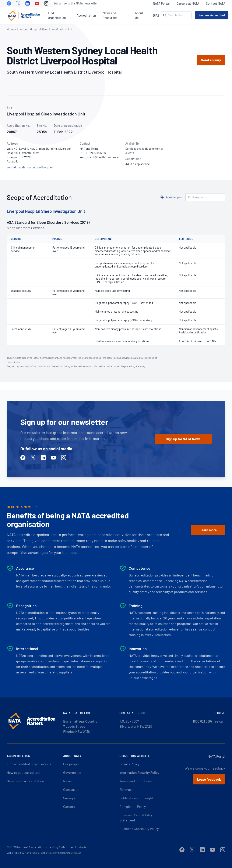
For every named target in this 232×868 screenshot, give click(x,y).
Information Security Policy (139, 772)
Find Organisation (57, 15)
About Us (139, 15)
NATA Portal (161, 3)
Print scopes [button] (174, 197)
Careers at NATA (188, 3)
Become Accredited (212, 15)
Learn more (208, 530)
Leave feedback (209, 779)
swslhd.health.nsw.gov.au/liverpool (30, 167)
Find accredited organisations (29, 764)
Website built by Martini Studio (23, 853)
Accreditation (86, 15)
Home (11, 29)
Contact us (71, 789)
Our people (71, 764)
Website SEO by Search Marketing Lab (61, 853)
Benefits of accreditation (25, 781)
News (67, 781)
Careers (69, 806)
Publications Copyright (136, 798)
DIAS (156, 15)
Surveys (69, 798)
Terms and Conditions (136, 781)
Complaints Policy (133, 806)
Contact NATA (216, 3)
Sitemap (126, 789)
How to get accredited (23, 772)
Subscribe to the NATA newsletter (76, 3)
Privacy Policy (129, 764)
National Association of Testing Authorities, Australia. (52, 847)
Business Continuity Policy (139, 829)
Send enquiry (211, 60)
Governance (72, 772)
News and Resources (110, 15)
